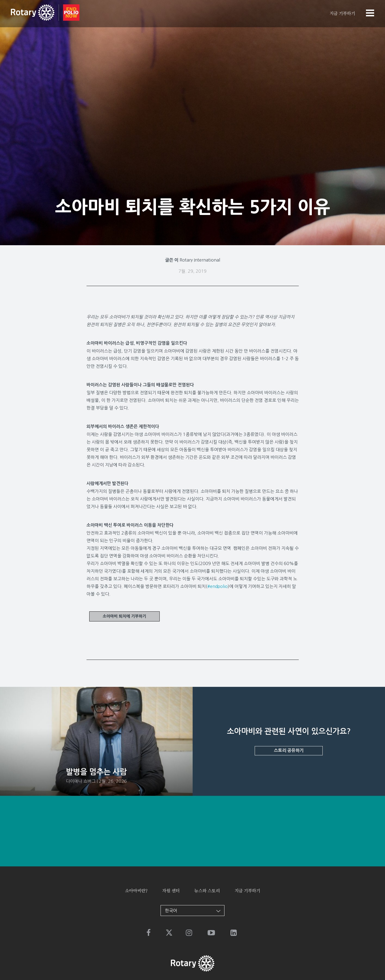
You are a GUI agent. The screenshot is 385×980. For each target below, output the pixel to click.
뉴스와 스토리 (207, 891)
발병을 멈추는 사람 (96, 772)
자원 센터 (171, 891)
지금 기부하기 (342, 14)
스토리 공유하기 (289, 750)
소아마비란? (136, 891)
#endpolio (218, 586)
